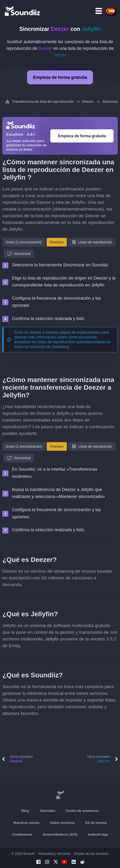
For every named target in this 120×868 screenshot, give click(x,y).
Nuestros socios (26, 823)
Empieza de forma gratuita (60, 77)
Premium (57, 242)
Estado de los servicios (91, 854)
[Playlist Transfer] (23, 11)
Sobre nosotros (62, 823)
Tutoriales (47, 811)
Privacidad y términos (54, 854)
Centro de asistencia (82, 811)
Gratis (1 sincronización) (24, 242)
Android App (98, 834)
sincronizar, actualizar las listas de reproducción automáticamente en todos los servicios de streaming (62, 342)
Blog (25, 811)
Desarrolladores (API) (60, 834)
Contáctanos (22, 834)
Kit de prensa (96, 823)
